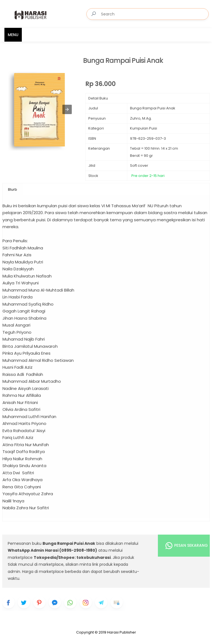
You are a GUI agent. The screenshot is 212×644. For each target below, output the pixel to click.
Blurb (13, 189)
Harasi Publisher (122, 632)
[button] (67, 109)
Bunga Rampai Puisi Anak (123, 61)
